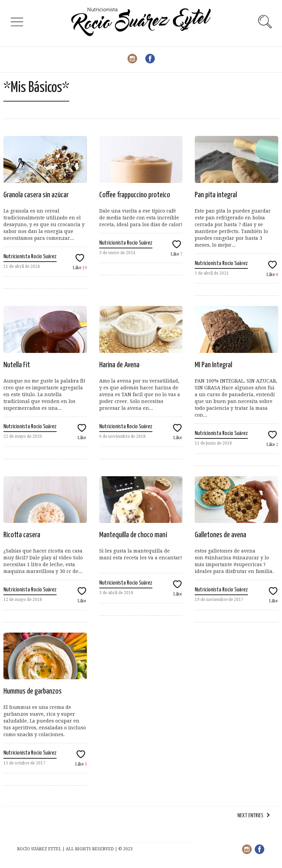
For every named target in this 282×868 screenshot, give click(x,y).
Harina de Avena (119, 365)
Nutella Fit (17, 365)
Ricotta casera (22, 535)
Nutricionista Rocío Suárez (30, 257)
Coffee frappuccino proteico (135, 195)
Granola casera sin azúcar (36, 195)
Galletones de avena (220, 535)
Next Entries (250, 816)
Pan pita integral (216, 195)
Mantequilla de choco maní (133, 535)
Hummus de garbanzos (33, 691)
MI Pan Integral (213, 365)
